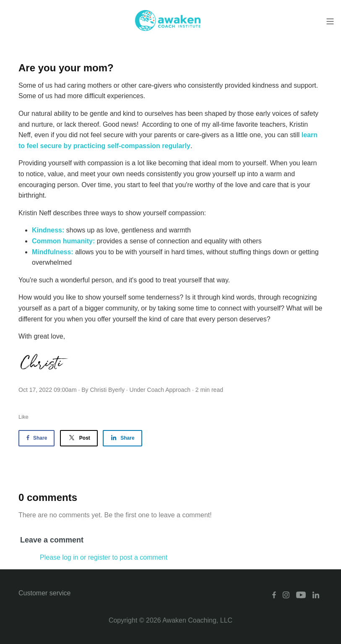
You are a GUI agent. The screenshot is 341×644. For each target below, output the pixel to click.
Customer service (44, 593)
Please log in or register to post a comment (104, 557)
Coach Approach (169, 390)
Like (23, 417)
